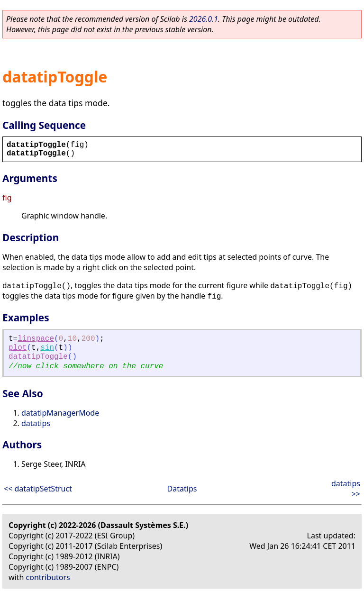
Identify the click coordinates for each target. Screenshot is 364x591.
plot (18, 348)
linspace (36, 339)
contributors (48, 577)
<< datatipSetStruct (38, 489)
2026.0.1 (204, 19)
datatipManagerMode (60, 413)
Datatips (182, 489)
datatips (36, 423)
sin (47, 348)
